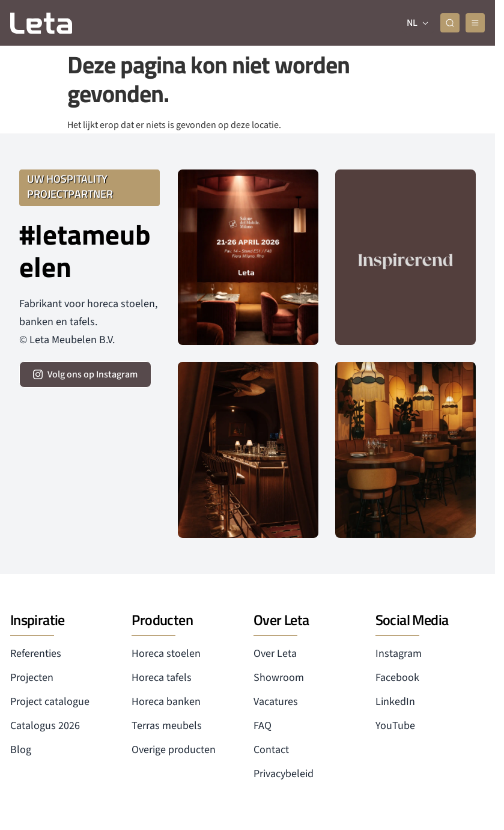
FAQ (263, 726)
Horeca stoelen (166, 654)
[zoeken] (450, 23)
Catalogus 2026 (45, 726)
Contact (271, 750)
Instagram (399, 654)
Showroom (279, 678)
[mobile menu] (475, 23)
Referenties (36, 654)
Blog (21, 750)
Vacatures (276, 702)
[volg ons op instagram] (85, 374)
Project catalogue (50, 702)
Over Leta (275, 654)
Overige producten (174, 750)
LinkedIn (395, 702)
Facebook (397, 678)
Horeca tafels (162, 678)
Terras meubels (167, 726)
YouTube (395, 726)
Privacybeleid (284, 774)
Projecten (32, 678)
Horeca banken (166, 702)
